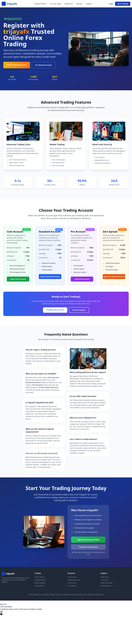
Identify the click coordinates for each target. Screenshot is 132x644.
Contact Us (104, 580)
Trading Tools (39, 586)
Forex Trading (39, 577)
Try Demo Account (43, 65)
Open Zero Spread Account (114, 277)
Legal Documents (107, 583)
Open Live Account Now (88, 540)
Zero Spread (72, 586)
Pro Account (72, 583)
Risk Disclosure (106, 586)
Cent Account (72, 577)
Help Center (105, 577)
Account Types (56, 4)
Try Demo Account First (88, 547)
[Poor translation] (1, 613)
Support (89, 4)
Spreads (79, 4)
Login (111, 4)
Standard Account (74, 580)
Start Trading (123, 4)
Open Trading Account (17, 65)
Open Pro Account (82, 279)
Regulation (69, 4)
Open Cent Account (18, 279)
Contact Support (79, 310)
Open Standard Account (50, 277)
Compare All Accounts (55, 310)
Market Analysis (40, 583)
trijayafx (12, 4)
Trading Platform (40, 4)
